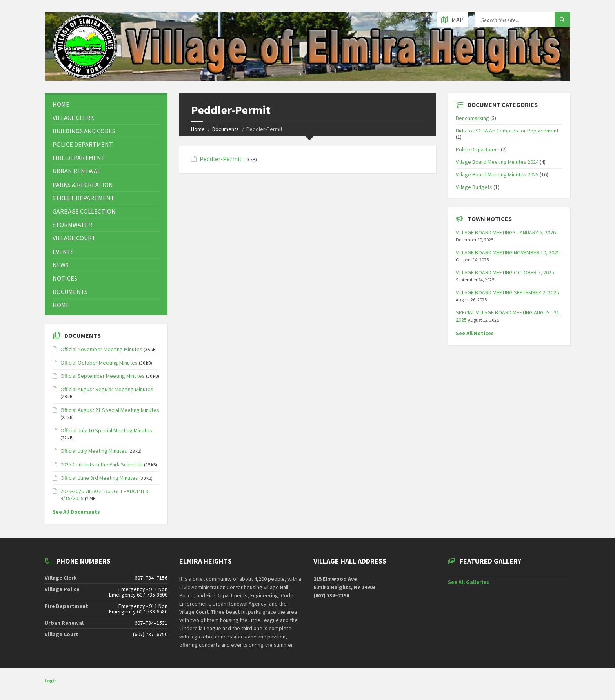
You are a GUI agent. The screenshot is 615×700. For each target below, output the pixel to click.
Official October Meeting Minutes (99, 363)
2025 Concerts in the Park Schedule (102, 464)
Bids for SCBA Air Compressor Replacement (507, 131)
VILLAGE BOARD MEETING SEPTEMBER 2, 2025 (507, 292)
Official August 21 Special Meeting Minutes (110, 410)
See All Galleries (469, 582)
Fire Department (79, 158)
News (61, 265)
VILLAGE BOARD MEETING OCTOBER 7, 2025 (505, 272)
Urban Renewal (76, 171)
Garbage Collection (84, 211)
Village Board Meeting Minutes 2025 (497, 174)
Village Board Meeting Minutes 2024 (497, 162)
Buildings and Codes (84, 131)
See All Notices (475, 333)
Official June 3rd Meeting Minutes (99, 478)
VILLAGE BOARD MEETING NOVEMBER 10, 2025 (508, 252)
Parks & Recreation (83, 185)
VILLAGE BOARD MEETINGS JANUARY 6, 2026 (506, 232)
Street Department (84, 198)
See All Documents (76, 512)
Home (198, 129)
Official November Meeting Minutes (101, 349)
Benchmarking (472, 118)
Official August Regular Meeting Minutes (107, 389)
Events (63, 252)
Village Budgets (474, 187)
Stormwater (72, 225)
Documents (226, 129)
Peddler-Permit (221, 159)
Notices (65, 278)
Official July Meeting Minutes (94, 451)
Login (51, 681)
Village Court (74, 238)
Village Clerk (73, 118)
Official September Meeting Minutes (103, 376)
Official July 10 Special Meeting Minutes (106, 430)
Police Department (83, 144)
